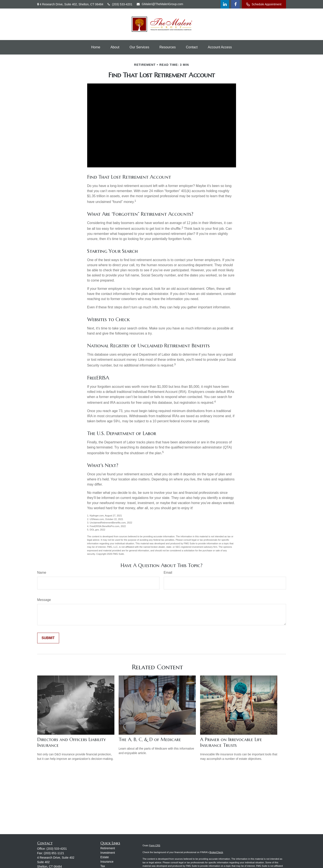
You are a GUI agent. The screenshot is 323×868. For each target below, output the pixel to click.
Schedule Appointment (264, 4)
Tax (103, 866)
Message (44, 600)
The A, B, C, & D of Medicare (150, 739)
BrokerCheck (216, 852)
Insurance (107, 862)
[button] (96, 47)
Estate (105, 857)
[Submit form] (48, 638)
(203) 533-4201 (120, 4)
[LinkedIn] (225, 4)
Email (168, 573)
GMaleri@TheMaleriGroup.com (160, 4)
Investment (108, 853)
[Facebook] (235, 4)
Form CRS (155, 845)
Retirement (108, 848)
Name (42, 573)
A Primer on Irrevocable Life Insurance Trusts (231, 742)
